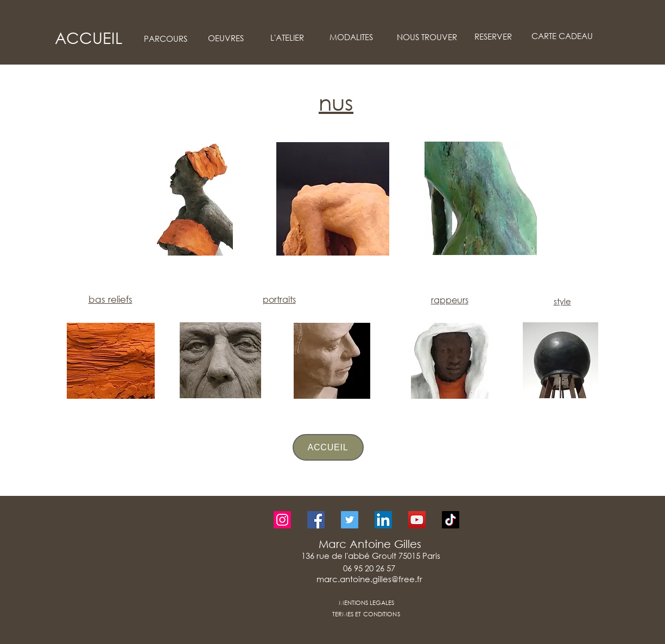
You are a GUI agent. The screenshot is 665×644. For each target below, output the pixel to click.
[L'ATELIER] (287, 38)
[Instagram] (282, 520)
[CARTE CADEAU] (562, 36)
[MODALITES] (351, 37)
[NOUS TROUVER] (427, 37)
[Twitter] (350, 520)
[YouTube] (417, 520)
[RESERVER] (493, 37)
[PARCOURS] (166, 39)
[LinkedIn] (383, 520)
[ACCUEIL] (89, 38)
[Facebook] (316, 520)
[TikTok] (451, 520)
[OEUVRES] (226, 38)
